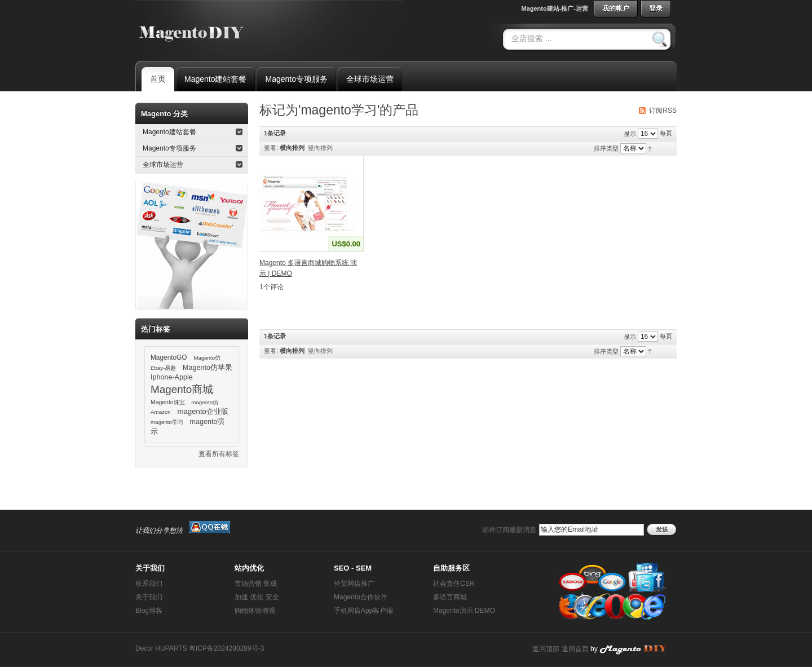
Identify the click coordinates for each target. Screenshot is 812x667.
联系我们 (149, 584)
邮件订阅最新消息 (509, 530)
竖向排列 (320, 148)
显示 (630, 134)
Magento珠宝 (168, 402)
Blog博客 (149, 611)
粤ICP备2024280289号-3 (226, 648)
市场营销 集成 (256, 584)
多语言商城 (450, 597)
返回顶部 (546, 649)
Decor (144, 648)
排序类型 (606, 148)
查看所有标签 (219, 454)
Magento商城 (182, 389)
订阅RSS (663, 111)
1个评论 (272, 287)
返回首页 (575, 649)
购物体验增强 (255, 611)
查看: (271, 148)
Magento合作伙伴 (361, 597)
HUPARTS (171, 648)
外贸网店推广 (354, 584)
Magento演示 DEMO (464, 611)
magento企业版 (203, 411)
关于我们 (149, 597)
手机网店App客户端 (363, 611)
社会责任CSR (454, 584)
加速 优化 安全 (257, 597)
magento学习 (167, 422)
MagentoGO (169, 357)
